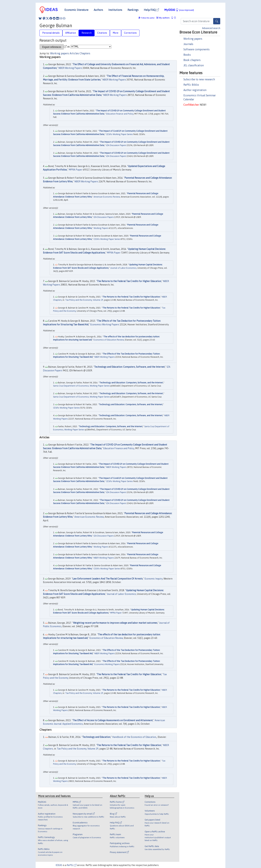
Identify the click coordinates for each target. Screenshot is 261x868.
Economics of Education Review (109, 340)
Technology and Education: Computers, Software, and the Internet (130, 367)
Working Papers (101, 228)
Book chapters (192, 60)
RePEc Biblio (191, 85)
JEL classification (194, 65)
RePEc (72, 865)
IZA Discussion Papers (116, 145)
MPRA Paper (76, 170)
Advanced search (211, 28)
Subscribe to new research (199, 79)
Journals (188, 44)
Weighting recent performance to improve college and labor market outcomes (115, 623)
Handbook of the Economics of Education (134, 737)
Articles (74, 53)
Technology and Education (96, 737)
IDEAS (59, 865)
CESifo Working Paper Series (119, 134)
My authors (163, 18)
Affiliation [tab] (71, 33)
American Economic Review (107, 197)
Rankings (133, 10)
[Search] (217, 21)
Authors (98, 10)
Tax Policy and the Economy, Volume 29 (84, 300)
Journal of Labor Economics (123, 268)
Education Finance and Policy (120, 114)
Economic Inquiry (153, 579)
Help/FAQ (151, 10)
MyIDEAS (179, 10)
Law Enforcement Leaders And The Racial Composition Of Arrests (108, 579)
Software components (196, 49)
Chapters (85, 53)
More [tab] (116, 33)
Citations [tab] (102, 33)
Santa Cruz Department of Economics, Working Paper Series (81, 386)
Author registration (195, 90)
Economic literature (76, 10)
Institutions (115, 10)
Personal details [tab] (51, 33)
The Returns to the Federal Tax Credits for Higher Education (129, 281)
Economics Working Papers (105, 324)
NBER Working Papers (70, 68)
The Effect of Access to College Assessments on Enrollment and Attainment (113, 720)
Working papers (193, 39)
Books (187, 55)
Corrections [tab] (130, 33)
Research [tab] (87, 33)
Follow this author (148, 18)
